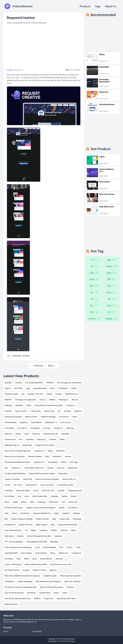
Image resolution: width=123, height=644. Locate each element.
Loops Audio (36, 411)
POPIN (64, 462)
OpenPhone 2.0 (71, 394)
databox (20, 536)
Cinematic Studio (11, 394)
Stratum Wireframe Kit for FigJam (42, 474)
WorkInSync (25, 513)
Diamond (8, 434)
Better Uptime (42, 525)
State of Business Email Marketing (18, 547)
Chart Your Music (47, 485)
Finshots (19, 383)
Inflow (29, 405)
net (59, 411)
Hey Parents (73, 508)
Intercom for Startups (13, 417)
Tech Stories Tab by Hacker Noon (18, 598)
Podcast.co (41, 439)
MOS (47, 456)
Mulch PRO (28, 479)
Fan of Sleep (9, 496)
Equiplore (24, 422)
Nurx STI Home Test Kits (14, 593)
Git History (9, 559)
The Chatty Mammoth (34, 383)
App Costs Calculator (73, 581)
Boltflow (37, 598)
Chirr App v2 (22, 428)
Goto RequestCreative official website (27, 23)
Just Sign (47, 428)
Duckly (74, 496)
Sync (6, 468)
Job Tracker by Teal (12, 570)
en (61, 641)
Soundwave (9, 581)
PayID (56, 513)
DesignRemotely (40, 388)
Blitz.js (53, 553)
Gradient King (45, 593)
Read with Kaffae (23, 491)
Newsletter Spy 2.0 (12, 445)
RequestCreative (11, 604)
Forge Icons (49, 598)
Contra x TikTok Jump (13, 564)
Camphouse (76, 553)
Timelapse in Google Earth (26, 400)
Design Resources (75, 491)
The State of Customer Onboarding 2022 (21, 587)
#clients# (17, 356)
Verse (35, 559)
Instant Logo (49, 411)
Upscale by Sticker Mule (66, 598)
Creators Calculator (12, 479)
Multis (74, 530)
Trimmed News (11, 422)
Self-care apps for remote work (69, 383)
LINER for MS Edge (48, 417)
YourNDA (61, 491)
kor (70, 641)
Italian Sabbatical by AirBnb (36, 564)
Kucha (53, 388)
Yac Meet (67, 411)
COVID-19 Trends (39, 570)
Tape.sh (8, 388)
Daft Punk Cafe (48, 491)
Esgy (28, 388)
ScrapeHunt (35, 428)
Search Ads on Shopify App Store (18, 451)
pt (63, 641)
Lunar (37, 547)
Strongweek (53, 462)
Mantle (62, 508)
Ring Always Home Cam (34, 468)
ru (74, 641)
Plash (19, 559)
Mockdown (77, 519)
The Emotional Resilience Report (17, 462)
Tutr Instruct (64, 417)
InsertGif (8, 411)
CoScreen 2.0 (39, 451)
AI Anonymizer (41, 553)
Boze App (70, 428)
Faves (27, 434)
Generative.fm (31, 485)
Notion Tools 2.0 (69, 479)
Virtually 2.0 (58, 428)
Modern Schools (42, 519)
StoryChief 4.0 (10, 525)
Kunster (68, 456)
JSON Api (59, 559)
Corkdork (66, 513)
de (65, 641)
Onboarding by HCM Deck (37, 542)
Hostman (53, 439)
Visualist (50, 468)
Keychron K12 (39, 462)
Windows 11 (16, 468)
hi (67, 641)
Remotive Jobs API (51, 434)
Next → (52, 366)
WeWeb (52, 400)
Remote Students (35, 456)
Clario (75, 417)
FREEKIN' (8, 400)
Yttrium (70, 547)
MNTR (26, 559)
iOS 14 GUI (18, 485)
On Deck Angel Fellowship (15, 474)
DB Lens (75, 400)
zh (58, 641)
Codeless (76, 513)
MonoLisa (36, 434)
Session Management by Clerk (39, 536)
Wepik (34, 530)
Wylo (54, 519)
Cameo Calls (65, 519)
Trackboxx (43, 530)
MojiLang (8, 405)
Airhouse (70, 587)
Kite (23, 394)
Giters (6, 632)
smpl (6, 513)
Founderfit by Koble (65, 485)
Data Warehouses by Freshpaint (48, 581)
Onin (61, 547)
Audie (78, 547)
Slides (65, 593)
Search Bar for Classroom (15, 456)
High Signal (9, 536)
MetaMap (54, 542)
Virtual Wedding (49, 547)
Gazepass (58, 536)
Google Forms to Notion (45, 445)
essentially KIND (11, 553)
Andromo (64, 530)
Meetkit (54, 530)
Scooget (26, 570)
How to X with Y (21, 411)
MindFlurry (61, 451)
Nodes (50, 451)
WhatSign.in (63, 400)
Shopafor (8, 383)
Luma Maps (9, 428)
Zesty (32, 502)
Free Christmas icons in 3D (61, 564)
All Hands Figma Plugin (14, 508)
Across (36, 491)
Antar (27, 496)
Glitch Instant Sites (40, 496)
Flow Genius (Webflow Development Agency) (22, 576)
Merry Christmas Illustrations (52, 587)
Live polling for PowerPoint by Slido (49, 405)
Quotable (19, 405)
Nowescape (27, 445)
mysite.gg (41, 502)
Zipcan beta (63, 474)
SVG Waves (31, 593)
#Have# (26, 356)
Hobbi (15, 502)
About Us (111, 6)
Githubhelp (37, 632)
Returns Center (31, 417)
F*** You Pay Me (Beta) (14, 542)
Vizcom (7, 485)
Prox (21, 439)
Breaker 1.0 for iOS (35, 394)
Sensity (18, 434)
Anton (7, 502)
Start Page (74, 462)
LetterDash (57, 456)
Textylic (74, 388)
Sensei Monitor (46, 559)
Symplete (54, 496)
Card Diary (9, 491)
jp (72, 641)
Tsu (26, 530)
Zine (19, 496)
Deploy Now (73, 468)
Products (85, 6)
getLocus (53, 570)
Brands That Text (26, 525)
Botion (56, 593)
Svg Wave (30, 439)
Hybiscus (78, 411)
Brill (6, 519)
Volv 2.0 (43, 400)
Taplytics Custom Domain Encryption (41, 508)
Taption (64, 496)
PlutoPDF (50, 383)
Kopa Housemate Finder (68, 525)
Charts (15, 513)
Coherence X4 (10, 439)
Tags (98, 6)
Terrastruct (71, 405)
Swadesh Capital (50, 576)
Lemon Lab (73, 502)
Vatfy (53, 525)
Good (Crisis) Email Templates (47, 479)
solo (63, 502)
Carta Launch (66, 422)
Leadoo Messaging (25, 581)
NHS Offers (18, 388)
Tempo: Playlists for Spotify (22, 519)
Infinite (49, 394)
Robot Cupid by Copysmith (70, 576)
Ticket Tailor (53, 502)
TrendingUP (63, 388)
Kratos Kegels (26, 553)
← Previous (37, 366)
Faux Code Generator (13, 530)
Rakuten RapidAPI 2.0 (42, 513)
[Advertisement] (44, 47)
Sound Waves (36, 422)
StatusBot (65, 434)
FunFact (59, 394)
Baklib (62, 439)
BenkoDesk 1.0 (51, 422)
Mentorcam (63, 553)
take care (61, 468)
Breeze (24, 502)
